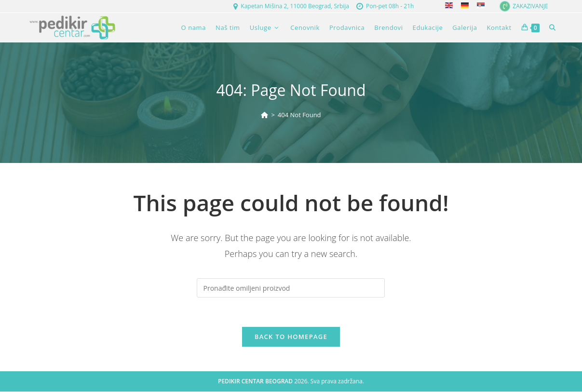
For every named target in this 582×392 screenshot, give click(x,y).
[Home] (264, 115)
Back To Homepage (291, 337)
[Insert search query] (291, 288)
